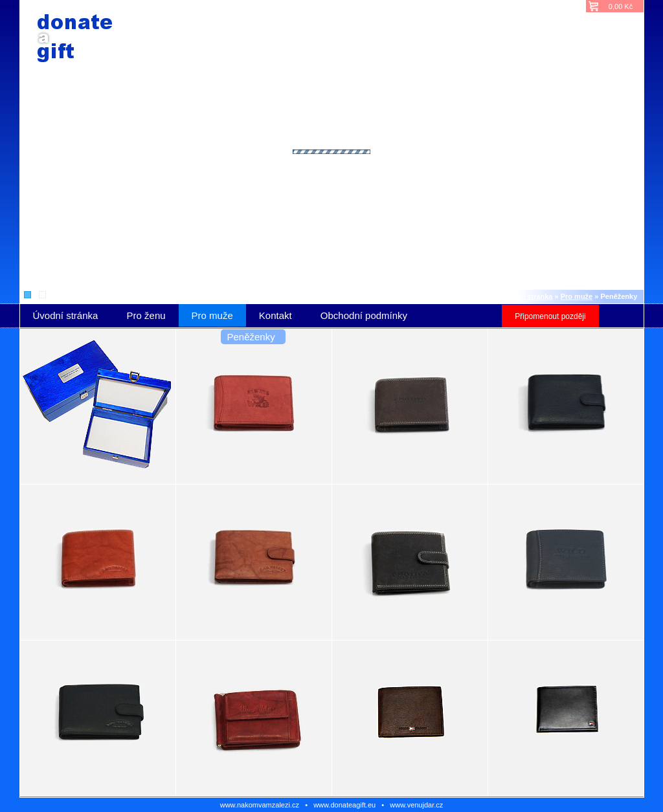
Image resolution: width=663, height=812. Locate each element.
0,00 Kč (621, 6)
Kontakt (275, 315)
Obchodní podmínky (364, 315)
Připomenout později (550, 316)
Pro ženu (146, 315)
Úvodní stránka (527, 296)
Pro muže (577, 296)
